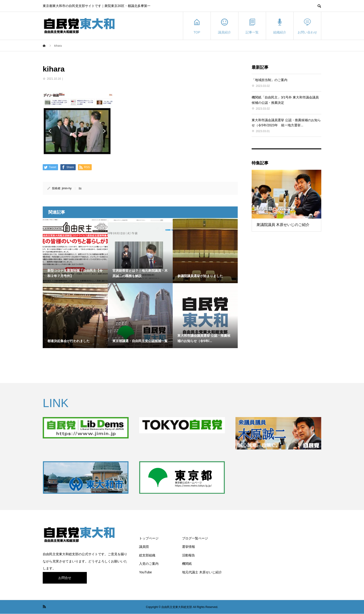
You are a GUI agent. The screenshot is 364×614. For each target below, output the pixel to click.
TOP (197, 26)
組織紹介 (280, 26)
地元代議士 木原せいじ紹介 (202, 572)
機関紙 (187, 564)
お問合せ (65, 578)
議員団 (144, 547)
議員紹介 (224, 26)
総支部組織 (147, 555)
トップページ (149, 538)
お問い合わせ (307, 26)
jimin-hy (67, 188)
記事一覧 (252, 26)
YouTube (145, 572)
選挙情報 (188, 547)
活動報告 (188, 555)
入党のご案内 (149, 564)
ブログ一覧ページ (195, 538)
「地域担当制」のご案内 (270, 80)
